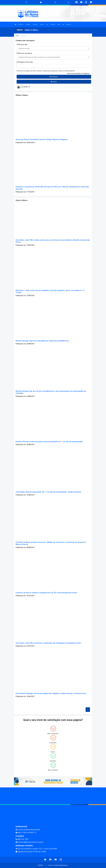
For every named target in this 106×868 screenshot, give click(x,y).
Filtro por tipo (22, 44)
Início (17, 36)
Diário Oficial (53, 24)
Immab (59, 24)
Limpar (54, 82)
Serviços (42, 24)
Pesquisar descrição (25, 62)
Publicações (69, 24)
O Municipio (28, 24)
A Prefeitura (21, 24)
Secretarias (35, 24)
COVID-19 (27, 87)
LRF (47, 24)
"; (53, 57)
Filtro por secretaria (24, 53)
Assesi (45, 865)
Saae (63, 24)
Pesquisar (54, 77)
